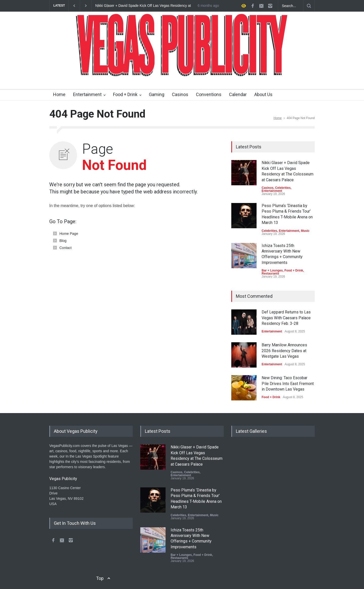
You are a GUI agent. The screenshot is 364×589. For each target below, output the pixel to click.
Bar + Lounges (272, 270)
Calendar (238, 94)
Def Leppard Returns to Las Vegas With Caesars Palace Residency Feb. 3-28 (286, 318)
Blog (63, 241)
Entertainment (87, 94)
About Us (263, 94)
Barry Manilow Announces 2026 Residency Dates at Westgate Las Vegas (284, 351)
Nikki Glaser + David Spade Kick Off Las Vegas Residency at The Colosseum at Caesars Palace (143, 6)
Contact (65, 248)
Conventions (209, 94)
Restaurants (270, 274)
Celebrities (283, 188)
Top (100, 578)
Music (305, 231)
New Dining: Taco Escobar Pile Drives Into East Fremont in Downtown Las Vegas (288, 383)
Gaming (157, 94)
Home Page (69, 234)
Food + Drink (125, 94)
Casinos (180, 94)
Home (59, 94)
